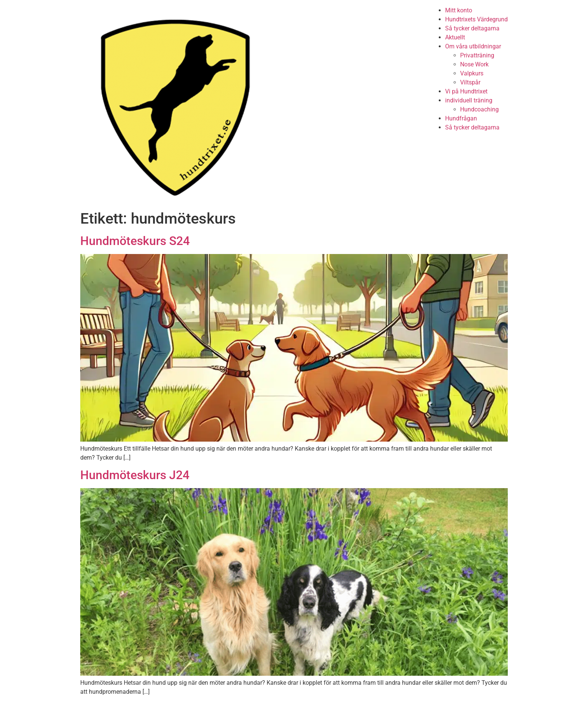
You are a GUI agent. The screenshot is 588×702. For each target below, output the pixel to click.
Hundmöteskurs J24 (135, 475)
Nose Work (474, 64)
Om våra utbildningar (473, 46)
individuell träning (469, 100)
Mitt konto (459, 10)
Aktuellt (455, 37)
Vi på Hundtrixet (466, 91)
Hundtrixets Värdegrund (476, 19)
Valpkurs (472, 73)
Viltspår (470, 82)
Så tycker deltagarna (472, 28)
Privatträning (477, 55)
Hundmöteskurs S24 (135, 241)
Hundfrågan (461, 118)
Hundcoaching (479, 109)
